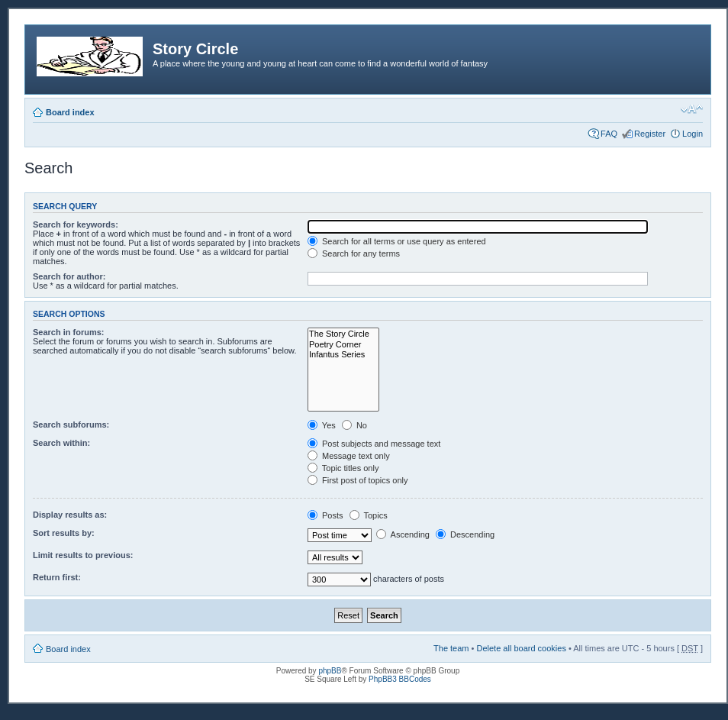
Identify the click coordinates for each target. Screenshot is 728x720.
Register (650, 134)
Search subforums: (71, 425)
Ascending (403, 534)
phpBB (330, 671)
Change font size (692, 109)
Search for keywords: (76, 224)
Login (693, 134)
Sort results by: (64, 533)
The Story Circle (343, 334)
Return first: (57, 577)
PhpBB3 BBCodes (400, 679)
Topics (369, 515)
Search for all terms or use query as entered (397, 241)
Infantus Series (343, 355)
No (354, 425)
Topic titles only (343, 468)
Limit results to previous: (83, 555)
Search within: (61, 443)
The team (451, 648)
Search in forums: (69, 332)
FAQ (609, 134)
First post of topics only (358, 480)
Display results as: (70, 515)
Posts (325, 515)
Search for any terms (354, 253)
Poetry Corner (343, 345)
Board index (70, 112)
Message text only (349, 456)
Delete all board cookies (521, 648)
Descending (465, 534)
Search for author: (69, 276)
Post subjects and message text (374, 444)
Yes (322, 425)
